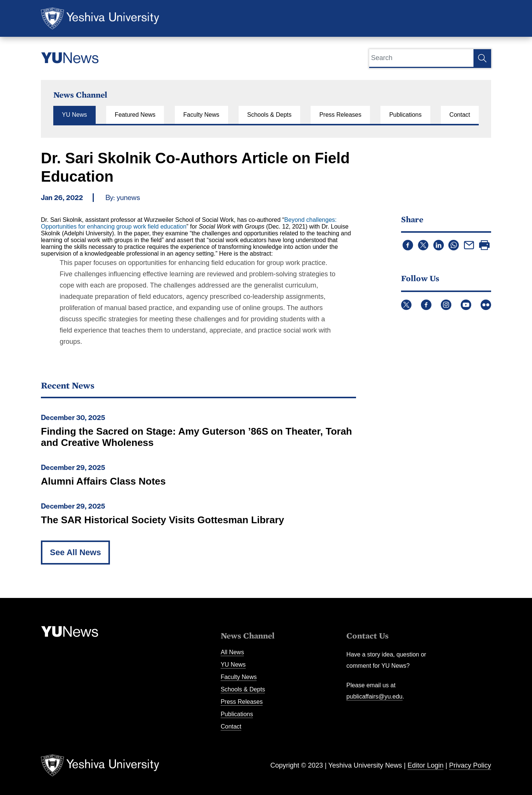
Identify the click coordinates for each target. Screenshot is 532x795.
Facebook (426, 305)
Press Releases (340, 115)
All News (232, 652)
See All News (75, 552)
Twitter (406, 305)
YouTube (466, 305)
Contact (460, 115)
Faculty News (201, 115)
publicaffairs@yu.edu (374, 696)
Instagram (446, 305)
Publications (405, 115)
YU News (74, 115)
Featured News (135, 115)
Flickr (486, 305)
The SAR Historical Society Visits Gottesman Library (162, 520)
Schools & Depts (269, 115)
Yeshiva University (100, 18)
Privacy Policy (470, 765)
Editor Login (425, 765)
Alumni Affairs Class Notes (103, 481)
